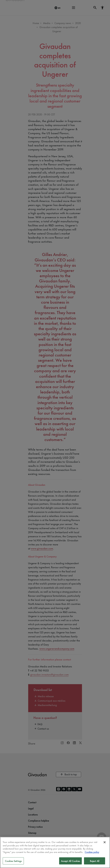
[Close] (105, 842)
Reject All (95, 861)
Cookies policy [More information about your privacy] (92, 852)
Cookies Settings (13, 861)
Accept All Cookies (70, 861)
